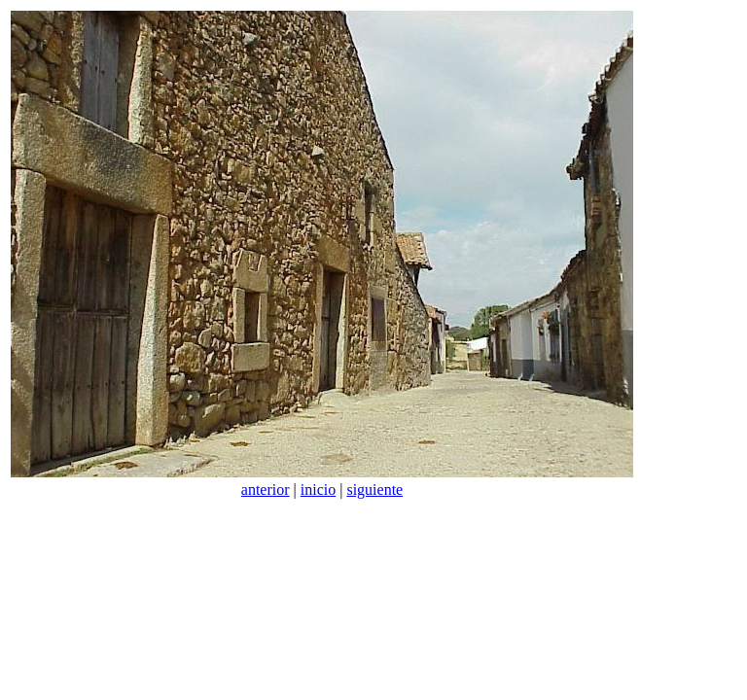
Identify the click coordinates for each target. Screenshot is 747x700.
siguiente (374, 490)
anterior (266, 490)
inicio (318, 490)
